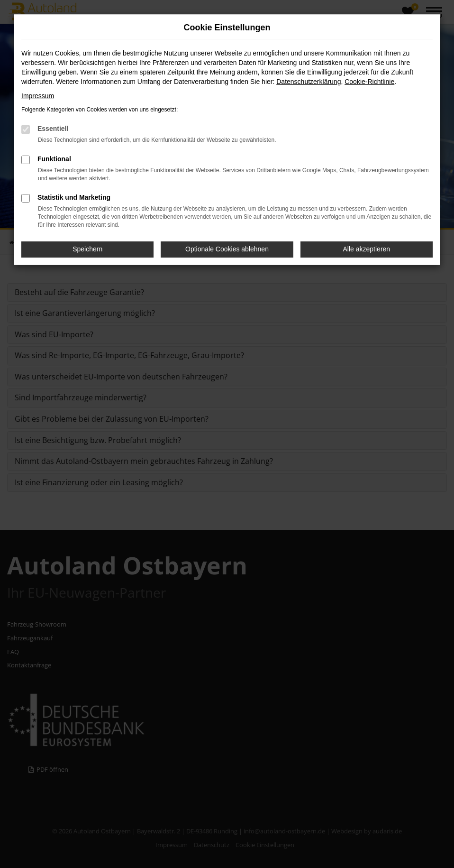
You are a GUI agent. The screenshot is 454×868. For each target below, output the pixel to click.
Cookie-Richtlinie (369, 82)
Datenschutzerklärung (309, 82)
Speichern (87, 249)
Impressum (38, 96)
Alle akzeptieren (367, 249)
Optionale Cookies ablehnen (227, 249)
